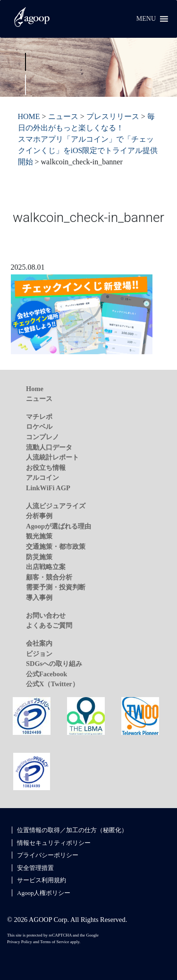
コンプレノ (42, 437)
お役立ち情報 (46, 468)
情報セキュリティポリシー (54, 843)
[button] (146, 19)
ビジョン (39, 654)
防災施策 (39, 557)
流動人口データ (49, 447)
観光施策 (39, 536)
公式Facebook (46, 674)
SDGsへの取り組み (54, 664)
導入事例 (39, 597)
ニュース (39, 399)
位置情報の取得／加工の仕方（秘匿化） (72, 830)
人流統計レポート (52, 457)
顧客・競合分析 (49, 577)
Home (35, 389)
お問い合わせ (46, 615)
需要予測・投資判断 (56, 587)
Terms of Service (55, 942)
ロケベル (39, 426)
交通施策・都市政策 (56, 546)
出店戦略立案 (46, 567)
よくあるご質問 (49, 625)
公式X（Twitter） (52, 684)
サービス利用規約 (42, 880)
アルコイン (42, 477)
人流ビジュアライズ (56, 506)
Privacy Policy (20, 942)
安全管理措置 (35, 868)
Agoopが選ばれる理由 (59, 526)
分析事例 (39, 516)
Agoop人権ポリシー (44, 893)
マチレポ (39, 417)
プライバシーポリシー (48, 855)
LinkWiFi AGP (48, 488)
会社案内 (39, 643)
